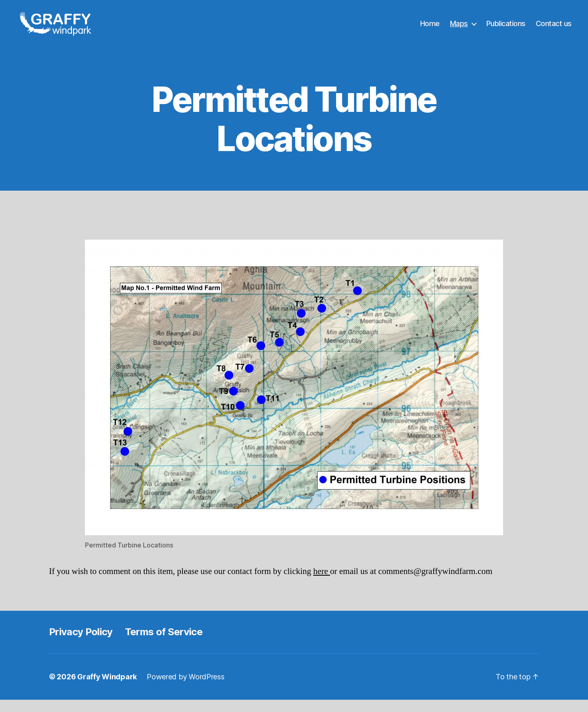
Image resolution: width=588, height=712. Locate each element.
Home (430, 30)
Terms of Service (164, 644)
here (322, 584)
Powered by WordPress (186, 689)
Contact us (554, 30)
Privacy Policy (81, 644)
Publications (506, 30)
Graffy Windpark (107, 689)
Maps (459, 30)
